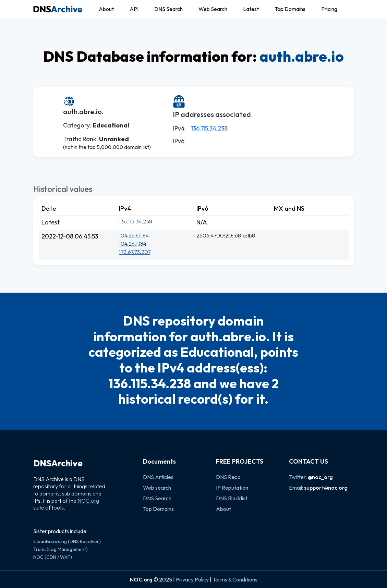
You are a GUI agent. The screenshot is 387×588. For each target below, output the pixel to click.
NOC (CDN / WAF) (53, 557)
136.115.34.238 (209, 128)
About (106, 9)
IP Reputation (232, 488)
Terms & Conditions (235, 579)
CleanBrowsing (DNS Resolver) (67, 541)
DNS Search (168, 9)
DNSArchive (58, 463)
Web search (157, 488)
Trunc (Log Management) (61, 549)
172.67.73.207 (135, 252)
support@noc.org (326, 488)
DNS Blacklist (232, 498)
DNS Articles (158, 477)
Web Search (213, 9)
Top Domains (290, 9)
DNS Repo (228, 477)
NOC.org (88, 501)
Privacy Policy (192, 579)
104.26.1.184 (133, 244)
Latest (251, 9)
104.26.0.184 (134, 235)
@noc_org (320, 477)
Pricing (329, 9)
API (134, 9)
